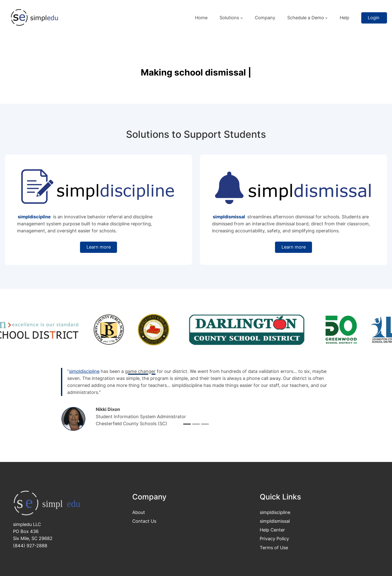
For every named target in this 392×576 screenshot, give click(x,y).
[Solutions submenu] (242, 18)
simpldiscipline (275, 512)
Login (374, 18)
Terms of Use (274, 548)
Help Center (272, 530)
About (139, 512)
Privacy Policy (274, 539)
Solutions (229, 18)
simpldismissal (275, 521)
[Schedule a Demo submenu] (326, 18)
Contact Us (144, 521)
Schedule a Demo (306, 18)
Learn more (99, 247)
